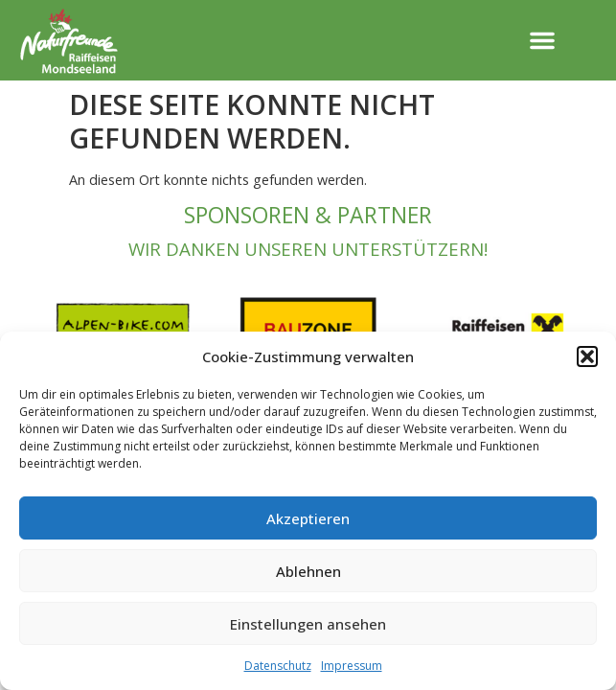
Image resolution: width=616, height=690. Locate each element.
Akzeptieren (308, 518)
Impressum (352, 666)
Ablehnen (308, 571)
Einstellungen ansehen (308, 624)
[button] (587, 356)
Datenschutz (278, 666)
